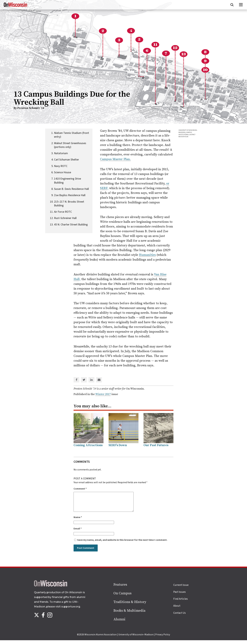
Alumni (119, 623)
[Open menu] (241, 5)
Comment (80, 489)
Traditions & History (130, 606)
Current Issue (181, 589)
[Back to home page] (51, 589)
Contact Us (180, 617)
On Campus (122, 597)
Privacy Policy (163, 638)
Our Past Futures (156, 445)
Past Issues (180, 596)
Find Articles (181, 603)
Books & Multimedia (129, 614)
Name (78, 521)
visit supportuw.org (68, 610)
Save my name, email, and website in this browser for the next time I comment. (122, 544)
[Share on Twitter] (84, 380)
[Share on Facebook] (77, 380)
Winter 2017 (103, 394)
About (177, 610)
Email (78, 532)
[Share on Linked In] (92, 380)
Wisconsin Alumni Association (101, 638)
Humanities (147, 255)
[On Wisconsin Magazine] (15, 7)
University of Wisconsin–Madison (136, 638)
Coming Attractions (88, 445)
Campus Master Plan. (115, 159)
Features (120, 588)
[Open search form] (232, 5)
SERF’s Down (118, 445)
